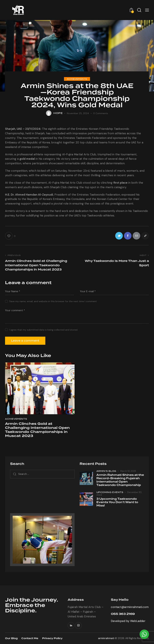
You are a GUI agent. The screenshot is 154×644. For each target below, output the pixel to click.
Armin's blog (106, 471)
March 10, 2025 (128, 471)
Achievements (77, 79)
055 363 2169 (123, 614)
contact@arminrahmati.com (130, 607)
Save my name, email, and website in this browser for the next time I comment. (53, 301)
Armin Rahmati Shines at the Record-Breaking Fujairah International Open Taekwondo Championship (120, 480)
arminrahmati (106, 638)
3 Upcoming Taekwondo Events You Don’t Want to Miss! (117, 502)
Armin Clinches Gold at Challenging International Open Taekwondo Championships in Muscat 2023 (37, 430)
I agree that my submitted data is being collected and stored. (44, 330)
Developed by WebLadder (128, 621)
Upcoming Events (110, 492)
